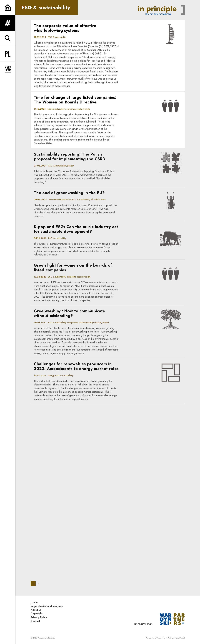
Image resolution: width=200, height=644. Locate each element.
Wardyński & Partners (46, 638)
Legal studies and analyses (47, 606)
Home (34, 602)
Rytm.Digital (180, 638)
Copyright (37, 614)
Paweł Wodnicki (158, 638)
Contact (35, 621)
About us (36, 610)
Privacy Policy (39, 617)
